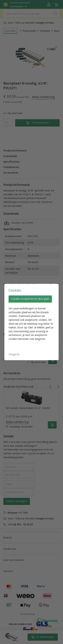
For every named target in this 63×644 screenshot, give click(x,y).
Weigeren (14, 354)
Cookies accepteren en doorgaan (30, 299)
